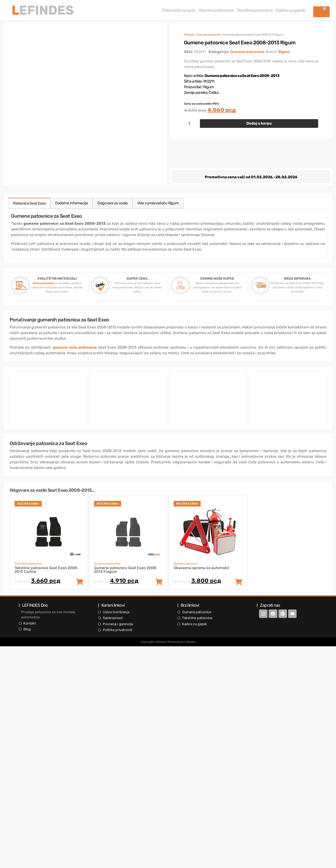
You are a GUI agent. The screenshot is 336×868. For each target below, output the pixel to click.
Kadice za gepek (291, 10)
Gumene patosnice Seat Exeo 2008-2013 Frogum (126, 570)
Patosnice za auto (179, 10)
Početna (189, 35)
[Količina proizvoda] (191, 124)
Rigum (284, 52)
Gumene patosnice (216, 10)
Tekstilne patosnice (255, 10)
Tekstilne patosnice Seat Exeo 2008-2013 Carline (47, 570)
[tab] (30, 203)
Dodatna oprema (185, 564)
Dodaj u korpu (259, 123)
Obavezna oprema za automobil (201, 568)
